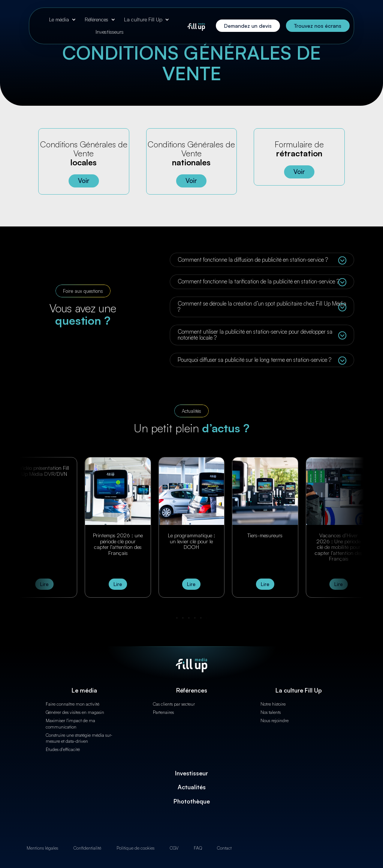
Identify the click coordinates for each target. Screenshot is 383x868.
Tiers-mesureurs (265, 535)
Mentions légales (42, 848)
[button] (191, 618)
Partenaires (163, 712)
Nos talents (271, 712)
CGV (174, 848)
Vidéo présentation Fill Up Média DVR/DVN (44, 471)
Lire (44, 584)
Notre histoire (273, 704)
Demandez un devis (248, 26)
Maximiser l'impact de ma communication (70, 724)
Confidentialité (87, 848)
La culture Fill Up (143, 19)
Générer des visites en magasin (75, 712)
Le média (59, 19)
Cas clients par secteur (174, 704)
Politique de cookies (135, 848)
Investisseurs (110, 32)
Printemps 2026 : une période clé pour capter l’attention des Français (118, 544)
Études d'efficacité (63, 749)
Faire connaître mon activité (73, 704)
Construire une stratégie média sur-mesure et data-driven (79, 738)
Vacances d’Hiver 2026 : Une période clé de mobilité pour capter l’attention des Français (339, 547)
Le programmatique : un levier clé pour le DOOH (191, 541)
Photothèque (192, 801)
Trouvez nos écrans (318, 26)
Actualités (192, 787)
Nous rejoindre (275, 720)
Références (96, 19)
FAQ (198, 848)
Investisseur (191, 773)
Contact (224, 848)
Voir (84, 181)
